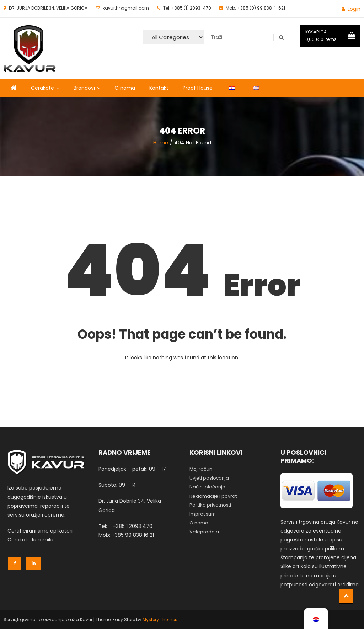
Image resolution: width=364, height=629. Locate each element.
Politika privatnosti (210, 505)
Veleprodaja (204, 532)
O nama (125, 88)
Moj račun (201, 469)
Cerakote (42, 88)
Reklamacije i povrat (213, 496)
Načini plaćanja (207, 487)
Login (354, 9)
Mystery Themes (160, 620)
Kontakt (159, 88)
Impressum (203, 514)
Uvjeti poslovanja (209, 478)
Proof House (198, 88)
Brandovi (84, 88)
